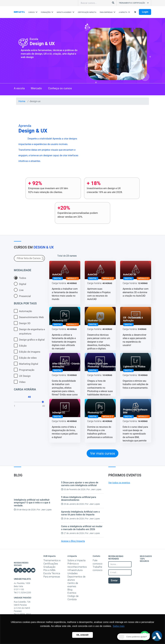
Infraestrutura (75, 570)
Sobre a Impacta (76, 560)
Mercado (36, 88)
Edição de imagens (27, 352)
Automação (23, 311)
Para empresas (52, 577)
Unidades (73, 573)
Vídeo (20, 382)
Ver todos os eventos (119, 483)
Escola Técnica (52, 573)
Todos (20, 278)
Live (19, 290)
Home (22, 101)
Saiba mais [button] (119, 626)
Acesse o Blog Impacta (73, 541)
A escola (19, 88)
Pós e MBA (49, 570)
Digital (20, 284)
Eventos (72, 593)
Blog (70, 590)
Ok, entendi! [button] (82, 635)
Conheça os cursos (60, 88)
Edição (20, 345)
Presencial (22, 296)
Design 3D (22, 323)
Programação (24, 370)
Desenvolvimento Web (29, 317)
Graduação (49, 567)
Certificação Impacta (87, 12)
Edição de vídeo (25, 358)
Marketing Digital (26, 364)
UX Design (22, 376)
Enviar (114, 580)
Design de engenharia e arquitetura (29, 331)
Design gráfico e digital (29, 339)
